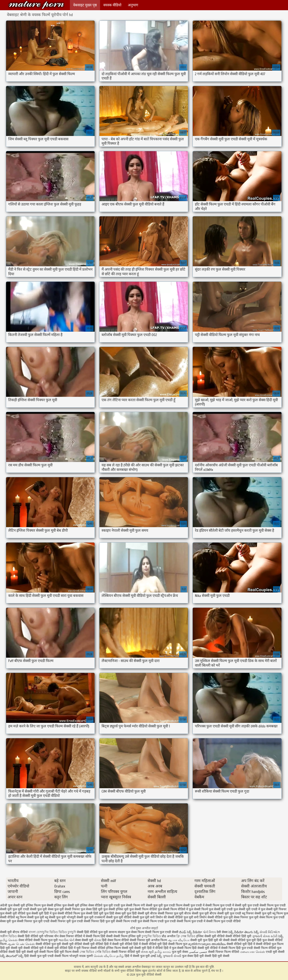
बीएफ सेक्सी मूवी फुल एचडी (225, 913)
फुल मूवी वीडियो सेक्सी (36, 5)
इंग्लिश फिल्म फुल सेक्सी (39, 905)
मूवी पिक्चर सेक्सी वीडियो (91, 948)
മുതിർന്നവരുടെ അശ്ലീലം (207, 944)
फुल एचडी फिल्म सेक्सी (177, 905)
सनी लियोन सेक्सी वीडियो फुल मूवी (213, 917)
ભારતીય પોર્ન (66, 940)
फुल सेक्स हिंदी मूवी (92, 909)
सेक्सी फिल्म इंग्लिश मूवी (128, 936)
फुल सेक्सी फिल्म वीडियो (143, 909)
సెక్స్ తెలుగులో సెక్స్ (12, 956)
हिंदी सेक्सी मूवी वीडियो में (206, 948)
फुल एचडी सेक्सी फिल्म (260, 905)
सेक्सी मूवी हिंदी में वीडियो (149, 948)
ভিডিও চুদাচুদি (68, 932)
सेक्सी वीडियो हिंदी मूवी (238, 936)
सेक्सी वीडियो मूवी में (35, 948)
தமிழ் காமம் (163, 952)
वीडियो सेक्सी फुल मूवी (137, 917)
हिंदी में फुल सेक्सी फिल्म (177, 948)
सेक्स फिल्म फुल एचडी (272, 917)
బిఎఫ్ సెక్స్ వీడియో (191, 932)
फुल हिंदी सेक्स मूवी (115, 913)
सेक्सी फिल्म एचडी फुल (129, 921)
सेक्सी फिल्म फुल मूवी (46, 940)
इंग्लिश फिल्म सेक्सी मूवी (120, 948)
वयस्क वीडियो (112, 5)
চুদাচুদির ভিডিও (152, 936)
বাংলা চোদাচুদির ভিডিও (43, 932)
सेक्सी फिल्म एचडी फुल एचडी (159, 921)
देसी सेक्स (222, 932)
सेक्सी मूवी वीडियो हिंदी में (61, 948)
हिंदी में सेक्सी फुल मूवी (137, 956)
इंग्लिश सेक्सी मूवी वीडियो (210, 936)
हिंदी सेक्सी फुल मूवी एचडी (39, 956)
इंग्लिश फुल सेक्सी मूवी (67, 905)
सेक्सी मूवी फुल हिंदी (202, 940)
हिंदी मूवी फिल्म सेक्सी (66, 952)
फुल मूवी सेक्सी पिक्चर (67, 909)
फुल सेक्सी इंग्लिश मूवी (116, 909)
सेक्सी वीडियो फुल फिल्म (270, 944)
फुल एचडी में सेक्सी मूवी (233, 905)
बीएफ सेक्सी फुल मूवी (197, 913)
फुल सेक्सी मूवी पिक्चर (274, 909)
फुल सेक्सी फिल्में (198, 909)
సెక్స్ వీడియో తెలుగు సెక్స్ (244, 932)
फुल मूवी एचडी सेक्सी (25, 909)
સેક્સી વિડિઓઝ (270, 932)
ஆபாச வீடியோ (179, 940)
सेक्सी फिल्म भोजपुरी (67, 956)
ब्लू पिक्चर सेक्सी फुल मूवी (257, 913)
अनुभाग (133, 5)
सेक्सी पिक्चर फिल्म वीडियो (224, 952)
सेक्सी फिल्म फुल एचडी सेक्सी (162, 932)
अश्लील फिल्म (159, 940)
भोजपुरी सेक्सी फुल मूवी (80, 917)
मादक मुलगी (86, 956)
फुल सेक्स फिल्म (135, 932)
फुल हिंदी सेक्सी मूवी (138, 913)
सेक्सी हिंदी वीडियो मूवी (30, 936)
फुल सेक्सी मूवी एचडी (221, 909)
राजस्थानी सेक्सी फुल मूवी (109, 917)
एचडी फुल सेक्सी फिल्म (127, 905)
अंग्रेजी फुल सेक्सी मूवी (12, 905)
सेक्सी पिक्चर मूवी (140, 940)
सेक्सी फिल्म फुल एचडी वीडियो (223, 921)
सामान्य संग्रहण (117, 932)
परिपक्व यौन (51, 936)
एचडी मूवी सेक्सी (275, 952)
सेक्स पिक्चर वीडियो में (72, 936)
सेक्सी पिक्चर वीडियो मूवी (126, 952)
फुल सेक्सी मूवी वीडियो (13, 913)
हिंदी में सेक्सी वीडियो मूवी (148, 944)
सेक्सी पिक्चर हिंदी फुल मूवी (99, 921)
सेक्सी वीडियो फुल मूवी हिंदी (246, 940)
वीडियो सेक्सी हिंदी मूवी (13, 952)
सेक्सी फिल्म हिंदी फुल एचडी (237, 948)
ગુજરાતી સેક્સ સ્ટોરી (265, 936)
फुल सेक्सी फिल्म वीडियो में (173, 909)
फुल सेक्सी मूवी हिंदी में (39, 913)
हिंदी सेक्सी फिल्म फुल (175, 944)
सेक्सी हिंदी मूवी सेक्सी (217, 956)
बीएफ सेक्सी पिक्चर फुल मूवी (167, 913)
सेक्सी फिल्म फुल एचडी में (191, 921)
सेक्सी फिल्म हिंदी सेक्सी (99, 936)
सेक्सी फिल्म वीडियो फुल (267, 948)
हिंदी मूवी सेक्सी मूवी (12, 948)
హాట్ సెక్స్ (156, 956)
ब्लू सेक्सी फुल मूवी (55, 917)
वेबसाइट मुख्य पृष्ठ (85, 5)
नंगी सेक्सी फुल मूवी (152, 905)
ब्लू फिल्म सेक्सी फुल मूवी (30, 917)
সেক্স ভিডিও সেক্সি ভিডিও (95, 952)
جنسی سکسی (198, 952)
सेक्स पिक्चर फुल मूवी (246, 917)
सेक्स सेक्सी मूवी (84, 940)
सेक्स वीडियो (26, 940)
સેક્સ (98, 940)
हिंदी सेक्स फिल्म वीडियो (116, 940)
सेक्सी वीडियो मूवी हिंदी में (241, 944)
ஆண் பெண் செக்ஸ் (21, 944)
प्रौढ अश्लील (169, 936)
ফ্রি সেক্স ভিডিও (186, 936)
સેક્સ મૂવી (147, 952)
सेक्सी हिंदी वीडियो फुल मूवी (93, 932)
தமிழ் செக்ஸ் (9, 940)
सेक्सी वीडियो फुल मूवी (48, 944)
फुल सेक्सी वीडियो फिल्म (66, 913)
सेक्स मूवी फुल (8, 921)
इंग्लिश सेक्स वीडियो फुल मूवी (96, 905)
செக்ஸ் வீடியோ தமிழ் (109, 956)
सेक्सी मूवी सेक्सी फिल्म (40, 952)
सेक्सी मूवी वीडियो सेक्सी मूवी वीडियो (82, 944)
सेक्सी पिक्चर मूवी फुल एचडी (67, 921)
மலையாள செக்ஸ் (253, 952)
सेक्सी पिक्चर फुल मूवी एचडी (33, 921)
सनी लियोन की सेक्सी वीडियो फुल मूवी (172, 917)
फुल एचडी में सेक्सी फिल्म (205, 905)
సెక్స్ (281, 936)
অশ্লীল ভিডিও (8, 936)
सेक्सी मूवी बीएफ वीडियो (14, 932)
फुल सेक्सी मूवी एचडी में (247, 909)
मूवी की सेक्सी (222, 940)
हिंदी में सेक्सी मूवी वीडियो (118, 944)
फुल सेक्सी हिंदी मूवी (92, 913)
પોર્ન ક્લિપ (209, 932)
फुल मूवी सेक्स (45, 909)
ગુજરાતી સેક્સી (172, 956)
